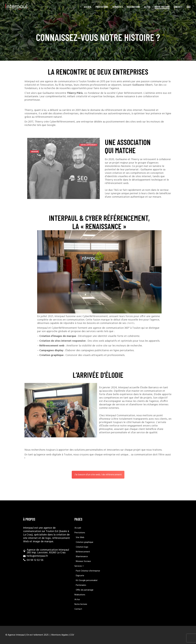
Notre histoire (81, 604)
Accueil (78, 528)
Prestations (80, 533)
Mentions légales (59, 635)
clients (131, 323)
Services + (79, 566)
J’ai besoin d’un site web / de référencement (98, 475)
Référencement (83, 552)
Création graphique (85, 542)
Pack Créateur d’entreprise (88, 571)
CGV (72, 635)
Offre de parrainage (85, 590)
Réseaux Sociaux (83, 561)
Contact (78, 609)
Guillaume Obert (142, 85)
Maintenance (82, 557)
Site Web (80, 537)
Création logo (82, 547)
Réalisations (80, 595)
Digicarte (80, 576)
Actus (77, 600)
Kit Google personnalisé (87, 580)
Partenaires (81, 585)
